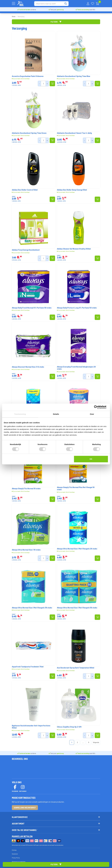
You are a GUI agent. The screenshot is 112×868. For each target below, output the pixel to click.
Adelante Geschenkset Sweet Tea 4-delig (74, 132)
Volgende (96, 741)
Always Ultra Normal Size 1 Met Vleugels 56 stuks (77, 607)
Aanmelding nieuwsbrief (25, 806)
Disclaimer (15, 853)
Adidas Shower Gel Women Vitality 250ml (74, 248)
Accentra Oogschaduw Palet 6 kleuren (28, 75)
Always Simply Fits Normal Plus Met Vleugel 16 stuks (76, 487)
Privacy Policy (16, 856)
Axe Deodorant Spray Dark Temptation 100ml (76, 667)
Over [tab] (92, 414)
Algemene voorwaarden (19, 860)
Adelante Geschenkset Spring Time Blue (74, 75)
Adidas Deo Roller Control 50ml (25, 189)
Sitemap (14, 849)
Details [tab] (56, 414)
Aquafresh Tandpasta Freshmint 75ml (28, 666)
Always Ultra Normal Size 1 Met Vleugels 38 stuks (32, 607)
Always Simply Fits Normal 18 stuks (26, 487)
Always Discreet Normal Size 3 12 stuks (28, 366)
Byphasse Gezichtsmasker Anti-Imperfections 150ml (31, 726)
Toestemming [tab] (20, 414)
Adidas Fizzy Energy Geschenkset (26, 249)
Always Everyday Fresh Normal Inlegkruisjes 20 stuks (76, 367)
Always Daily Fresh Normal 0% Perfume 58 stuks (32, 307)
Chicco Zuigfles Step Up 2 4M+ (69, 726)
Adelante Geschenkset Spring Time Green (29, 132)
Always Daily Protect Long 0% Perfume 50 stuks (77, 307)
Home (14, 15)
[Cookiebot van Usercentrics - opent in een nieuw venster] (98, 407)
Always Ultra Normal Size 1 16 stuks (26, 549)
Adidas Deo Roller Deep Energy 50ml (72, 189)
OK (91, 459)
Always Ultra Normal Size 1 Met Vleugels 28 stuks (77, 548)
